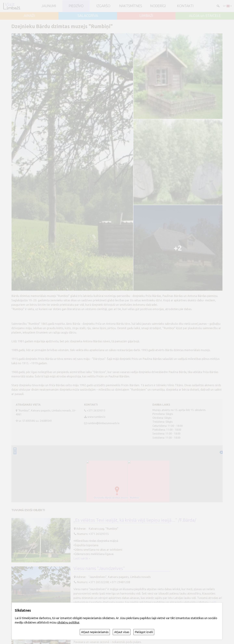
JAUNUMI (49, 6)
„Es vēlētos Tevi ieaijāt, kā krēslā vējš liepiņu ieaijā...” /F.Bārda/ (135, 520)
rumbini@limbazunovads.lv (103, 423)
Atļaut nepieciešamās (95, 632)
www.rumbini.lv (96, 417)
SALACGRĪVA (88, 16)
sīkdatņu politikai (68, 622)
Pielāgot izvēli (144, 632)
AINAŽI (29, 16)
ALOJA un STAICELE (205, 16)
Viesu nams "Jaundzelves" (99, 568)
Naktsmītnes (131, 6)
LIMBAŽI (146, 16)
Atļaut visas (122, 632)
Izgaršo (103, 6)
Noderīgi (158, 6)
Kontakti (185, 6)
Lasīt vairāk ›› (82, 558)
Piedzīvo (76, 6)
